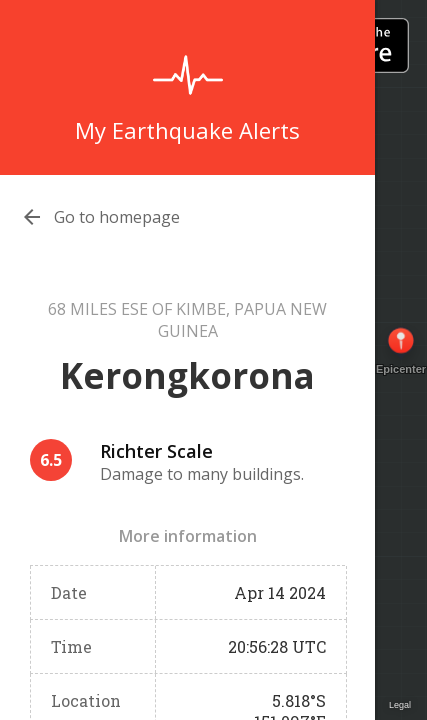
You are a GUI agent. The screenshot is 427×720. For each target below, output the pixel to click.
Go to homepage (117, 217)
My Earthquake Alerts (187, 130)
